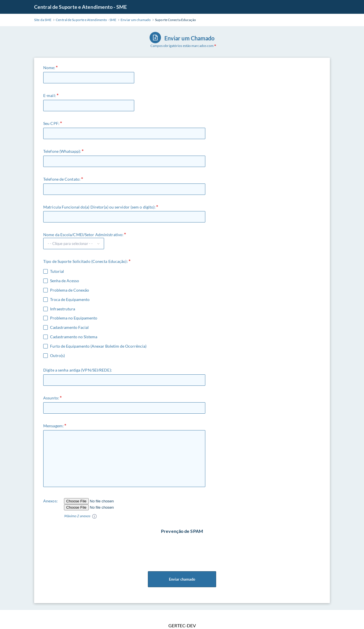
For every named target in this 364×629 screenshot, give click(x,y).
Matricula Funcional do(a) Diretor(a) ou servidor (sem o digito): (99, 207)
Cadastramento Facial (69, 327)
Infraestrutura (63, 309)
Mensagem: (53, 426)
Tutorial (57, 271)
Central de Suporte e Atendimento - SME (80, 7)
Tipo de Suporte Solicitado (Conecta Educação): (86, 261)
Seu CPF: (51, 123)
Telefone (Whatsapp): (62, 151)
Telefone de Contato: (62, 179)
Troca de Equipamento (70, 300)
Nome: (49, 68)
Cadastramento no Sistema (74, 337)
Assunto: (51, 398)
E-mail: (50, 95)
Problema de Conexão (70, 290)
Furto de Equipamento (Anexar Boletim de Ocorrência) (98, 346)
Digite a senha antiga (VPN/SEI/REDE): (78, 370)
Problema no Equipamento (74, 318)
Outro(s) (57, 356)
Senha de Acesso (65, 281)
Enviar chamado (182, 579)
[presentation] (183, 545)
